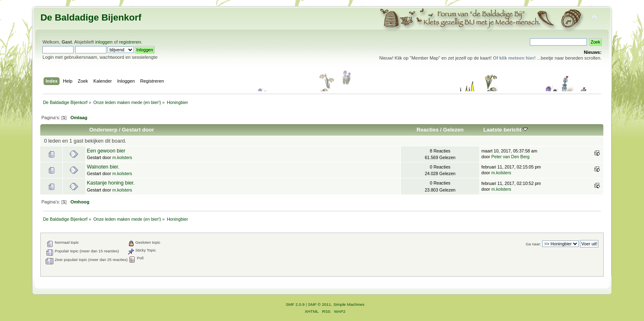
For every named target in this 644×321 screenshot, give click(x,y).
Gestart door (138, 130)
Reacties (428, 130)
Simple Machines (349, 304)
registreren (130, 42)
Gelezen (453, 130)
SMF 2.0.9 (295, 304)
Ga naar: (533, 244)
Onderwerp (103, 130)
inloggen (104, 42)
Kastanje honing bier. (111, 183)
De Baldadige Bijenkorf (91, 17)
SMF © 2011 (320, 304)
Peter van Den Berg (510, 157)
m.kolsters (122, 157)
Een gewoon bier (106, 151)
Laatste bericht (506, 130)
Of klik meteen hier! (514, 58)
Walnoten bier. (103, 167)
